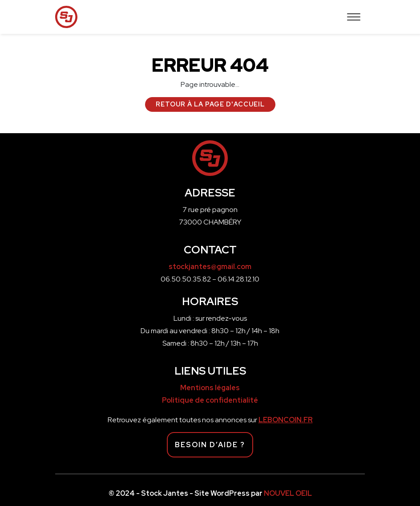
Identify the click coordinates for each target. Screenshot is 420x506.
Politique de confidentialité (210, 400)
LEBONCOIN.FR (286, 420)
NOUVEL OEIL (288, 493)
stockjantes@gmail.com (210, 267)
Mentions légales (210, 388)
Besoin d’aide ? (210, 445)
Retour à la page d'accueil (210, 104)
